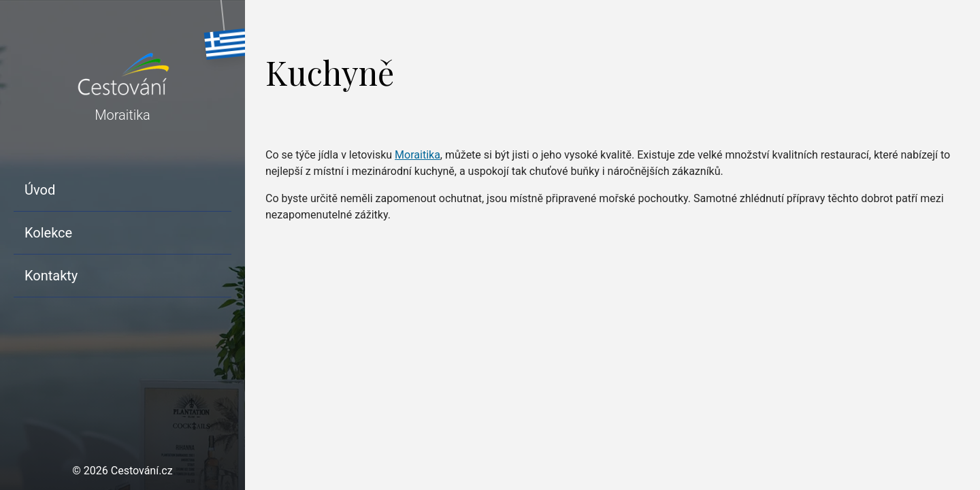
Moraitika (418, 155)
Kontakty (51, 276)
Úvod (40, 190)
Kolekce (48, 233)
